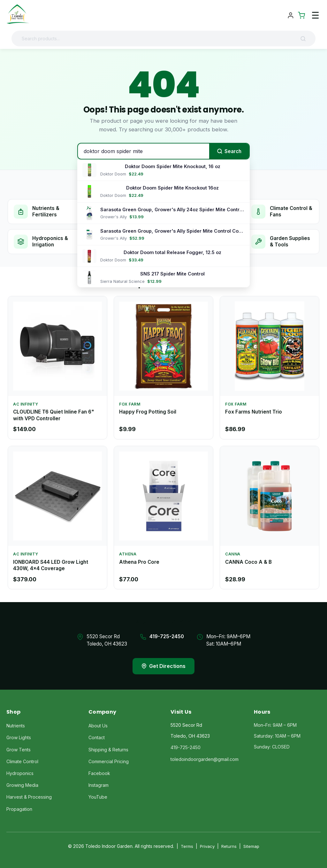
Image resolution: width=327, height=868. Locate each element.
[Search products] (158, 39)
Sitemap (251, 846)
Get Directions (163, 666)
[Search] (305, 39)
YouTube (98, 797)
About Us (98, 726)
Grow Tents (19, 750)
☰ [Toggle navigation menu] (315, 15)
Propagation (19, 809)
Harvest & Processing (29, 797)
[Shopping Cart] (301, 15)
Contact (97, 737)
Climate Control (22, 761)
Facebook (99, 773)
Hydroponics (20, 773)
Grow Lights (19, 737)
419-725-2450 (167, 636)
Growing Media (22, 785)
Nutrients (16, 726)
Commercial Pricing (109, 761)
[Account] (291, 15)
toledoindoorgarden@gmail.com (205, 759)
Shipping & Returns (108, 750)
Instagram (99, 785)
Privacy (207, 846)
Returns (229, 846)
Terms (187, 846)
